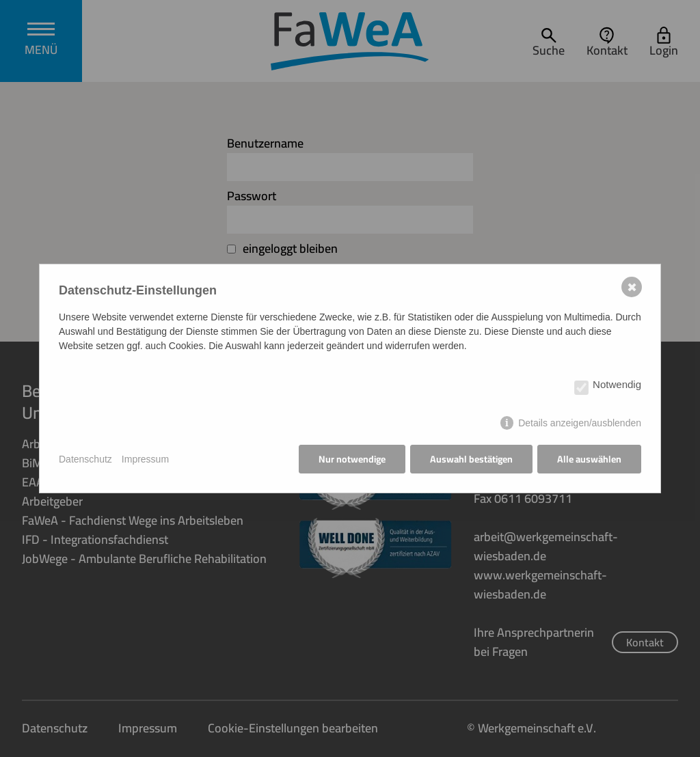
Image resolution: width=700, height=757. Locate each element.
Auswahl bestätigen (471, 459)
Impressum (145, 459)
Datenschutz (85, 459)
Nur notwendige (352, 459)
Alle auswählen (589, 459)
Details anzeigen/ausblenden (580, 423)
